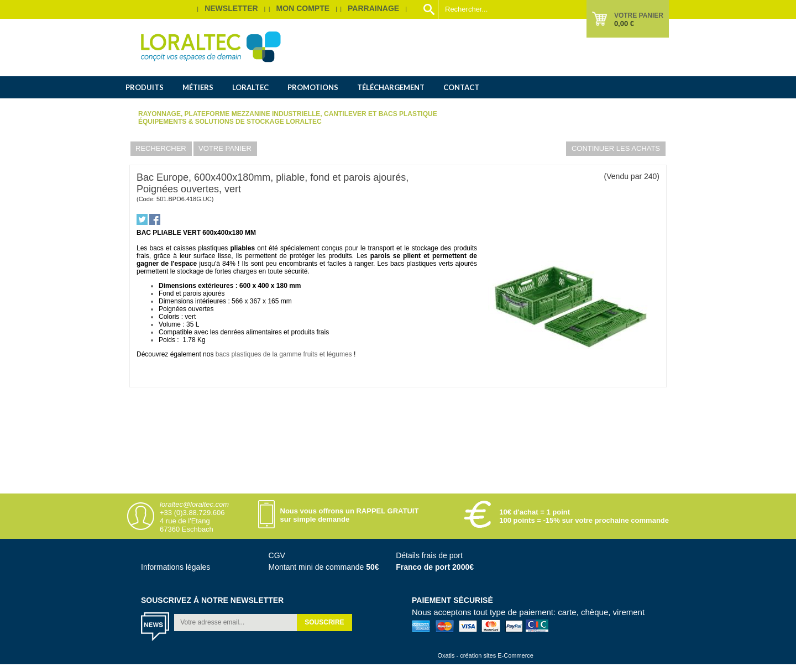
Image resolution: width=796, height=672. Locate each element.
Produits (145, 87)
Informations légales (176, 567)
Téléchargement (391, 87)
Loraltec (250, 87)
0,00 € (624, 23)
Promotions (313, 87)
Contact (461, 87)
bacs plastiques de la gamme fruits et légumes (284, 354)
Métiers (198, 87)
